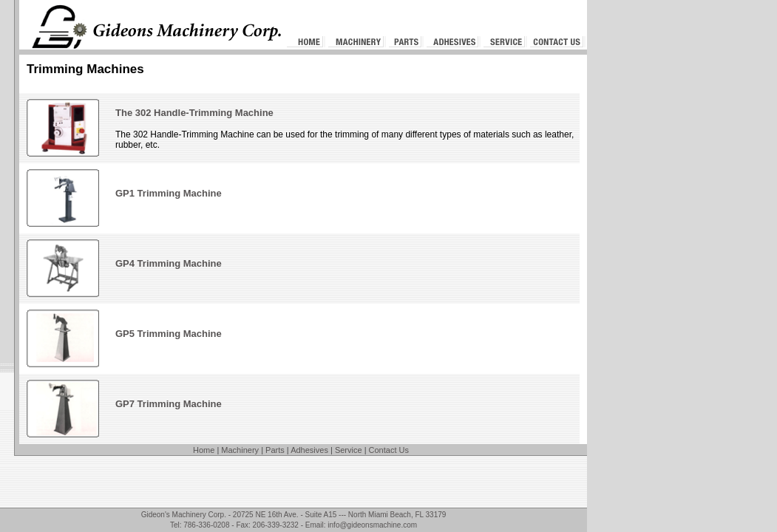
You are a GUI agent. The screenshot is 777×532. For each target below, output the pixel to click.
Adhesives (309, 450)
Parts (275, 450)
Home (204, 450)
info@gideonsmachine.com (372, 525)
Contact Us (389, 450)
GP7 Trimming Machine (169, 404)
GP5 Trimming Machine (169, 334)
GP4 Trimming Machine (169, 263)
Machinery (240, 450)
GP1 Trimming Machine (169, 193)
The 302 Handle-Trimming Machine (194, 113)
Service (349, 450)
